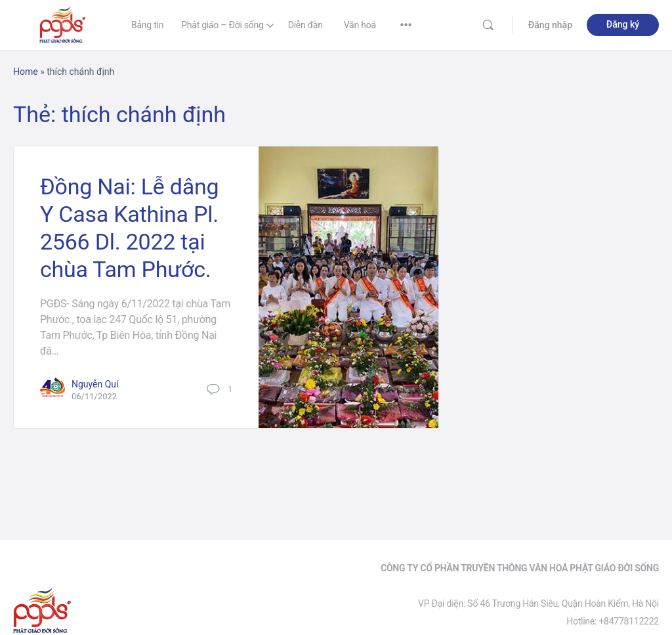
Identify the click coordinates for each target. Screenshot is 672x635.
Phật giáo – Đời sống (222, 25)
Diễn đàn (305, 25)
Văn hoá (360, 25)
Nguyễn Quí (95, 384)
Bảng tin (147, 25)
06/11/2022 (94, 396)
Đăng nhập (550, 25)
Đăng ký (623, 24)
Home (26, 72)
